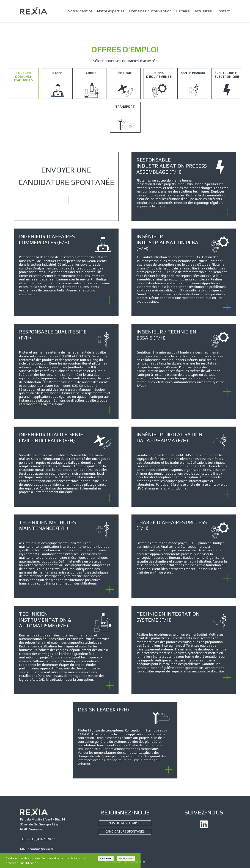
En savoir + (126, 859)
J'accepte (106, 859)
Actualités (203, 11)
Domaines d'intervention (150, 11)
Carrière (183, 11)
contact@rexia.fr (41, 849)
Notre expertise (111, 11)
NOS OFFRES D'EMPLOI (125, 823)
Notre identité (80, 11)
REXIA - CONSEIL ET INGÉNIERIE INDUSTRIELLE (34, 11)
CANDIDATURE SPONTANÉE (125, 831)
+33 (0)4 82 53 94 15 (42, 839)
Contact (223, 11)
